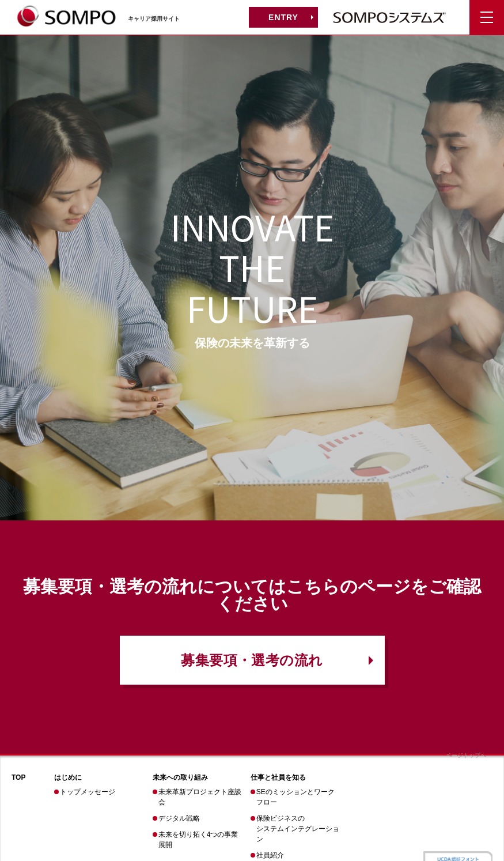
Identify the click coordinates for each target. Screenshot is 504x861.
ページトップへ (466, 755)
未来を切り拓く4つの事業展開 (198, 840)
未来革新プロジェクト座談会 (200, 797)
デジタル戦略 (179, 818)
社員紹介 (270, 855)
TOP (18, 777)
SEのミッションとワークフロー (295, 797)
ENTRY (283, 17)
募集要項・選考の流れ (252, 660)
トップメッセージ (88, 792)
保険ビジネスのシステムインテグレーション (298, 829)
